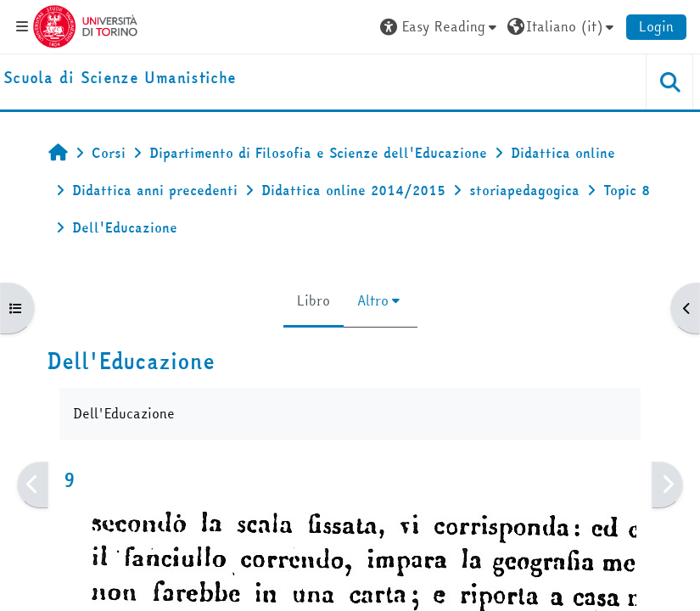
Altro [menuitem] (373, 300)
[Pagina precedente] (33, 485)
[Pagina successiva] (667, 485)
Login (656, 26)
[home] (120, 78)
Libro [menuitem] (314, 300)
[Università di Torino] (85, 25)
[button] (440, 26)
